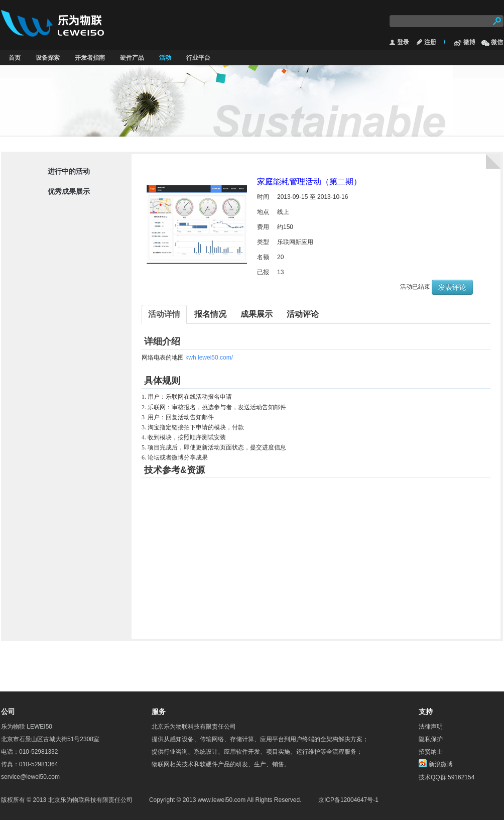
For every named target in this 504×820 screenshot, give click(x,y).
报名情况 (210, 314)
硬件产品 (132, 58)
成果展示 (257, 314)
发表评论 (452, 287)
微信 (497, 42)
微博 (469, 42)
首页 (15, 58)
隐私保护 (431, 739)
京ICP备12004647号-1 (348, 800)
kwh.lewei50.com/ (209, 358)
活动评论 (303, 314)
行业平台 (198, 58)
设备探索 (48, 58)
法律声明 (431, 727)
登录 (403, 42)
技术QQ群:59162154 (447, 777)
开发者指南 (90, 58)
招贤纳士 (431, 752)
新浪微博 (441, 764)
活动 (165, 58)
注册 (430, 42)
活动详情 (164, 314)
